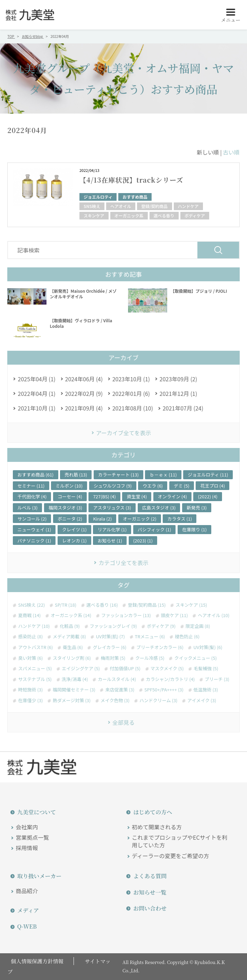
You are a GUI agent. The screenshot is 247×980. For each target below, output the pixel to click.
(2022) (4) (208, 496)
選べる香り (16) (102, 605)
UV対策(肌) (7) (110, 637)
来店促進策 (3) (120, 690)
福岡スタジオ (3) (65, 508)
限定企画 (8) (198, 626)
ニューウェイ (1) (34, 529)
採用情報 (27, 848)
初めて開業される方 (157, 827)
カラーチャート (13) (118, 475)
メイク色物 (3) (115, 700)
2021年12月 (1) (178, 393)
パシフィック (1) (155, 529)
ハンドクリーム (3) (159, 700)
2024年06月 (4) (84, 379)
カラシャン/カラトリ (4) (171, 679)
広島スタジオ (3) (159, 508)
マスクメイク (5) (167, 668)
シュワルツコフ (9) (113, 486)
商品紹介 (27, 891)
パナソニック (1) (34, 541)
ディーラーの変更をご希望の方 (171, 856)
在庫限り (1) (194, 529)
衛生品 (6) (73, 647)
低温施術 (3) (206, 690)
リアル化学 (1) (112, 529)
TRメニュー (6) (150, 637)
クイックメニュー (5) (195, 658)
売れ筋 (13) (76, 475)
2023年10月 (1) (131, 379)
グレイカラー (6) (109, 647)
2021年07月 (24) (183, 408)
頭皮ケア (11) (174, 615)
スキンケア (94, 215)
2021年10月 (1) (37, 408)
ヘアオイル (121, 206)
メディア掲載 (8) (69, 637)
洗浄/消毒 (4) (75, 679)
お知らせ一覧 (147, 892)
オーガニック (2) (140, 519)
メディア (25, 910)
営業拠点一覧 (32, 837)
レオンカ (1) (74, 541)
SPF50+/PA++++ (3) (164, 690)
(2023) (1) (143, 541)
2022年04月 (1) (37, 393)
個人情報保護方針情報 (35, 961)
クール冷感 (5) (150, 658)
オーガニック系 (129, 215)
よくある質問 (147, 876)
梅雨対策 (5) (113, 658)
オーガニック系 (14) (71, 615)
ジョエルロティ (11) (208, 475)
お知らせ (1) (110, 541)
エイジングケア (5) (81, 668)
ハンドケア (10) (34, 626)
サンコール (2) (32, 519)
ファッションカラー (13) (126, 615)
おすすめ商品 (135, 197)
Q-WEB (24, 926)
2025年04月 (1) (37, 379)
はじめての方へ (150, 812)
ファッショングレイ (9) (113, 626)
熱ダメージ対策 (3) (72, 700)
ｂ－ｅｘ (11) (163, 475)
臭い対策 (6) (30, 658)
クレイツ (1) (74, 529)
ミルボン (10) (69, 486)
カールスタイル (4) (117, 679)
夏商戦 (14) (29, 615)
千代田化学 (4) (32, 496)
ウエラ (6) (153, 486)
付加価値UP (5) (125, 668)
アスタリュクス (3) (112, 508)
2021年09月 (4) (84, 408)
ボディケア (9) (161, 626)
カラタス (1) (180, 519)
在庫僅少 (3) (30, 700)
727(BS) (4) (104, 496)
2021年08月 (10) (133, 408)
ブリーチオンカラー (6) (160, 647)
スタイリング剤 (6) (72, 658)
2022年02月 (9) (84, 393)
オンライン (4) (172, 496)
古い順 (231, 152)
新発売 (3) (197, 508)
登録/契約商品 (155, 206)
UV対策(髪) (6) (208, 647)
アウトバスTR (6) (35, 647)
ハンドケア (188, 206)
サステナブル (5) (35, 679)
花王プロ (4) (212, 486)
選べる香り (164, 215)
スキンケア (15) (191, 605)
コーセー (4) (70, 496)
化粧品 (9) (70, 626)
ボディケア (195, 215)
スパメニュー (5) (35, 668)
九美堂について (34, 812)
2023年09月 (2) (178, 379)
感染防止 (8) (30, 637)
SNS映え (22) (31, 605)
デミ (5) (182, 486)
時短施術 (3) (30, 690)
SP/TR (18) (66, 605)
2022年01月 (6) (131, 393)
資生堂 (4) (137, 496)
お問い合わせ (147, 908)
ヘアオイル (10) (214, 615)
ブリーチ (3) (217, 679)
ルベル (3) (27, 508)
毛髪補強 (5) (206, 668)
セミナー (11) (31, 486)
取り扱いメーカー (36, 876)
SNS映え (92, 206)
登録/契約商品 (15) (147, 605)
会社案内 (27, 827)
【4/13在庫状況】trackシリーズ (134, 180)
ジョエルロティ (98, 197)
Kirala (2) (102, 519)
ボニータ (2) (70, 519)
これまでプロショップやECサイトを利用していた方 (180, 841)
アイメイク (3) (202, 700)
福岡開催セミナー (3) (74, 690)
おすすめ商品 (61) (35, 475)
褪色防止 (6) (187, 637)
